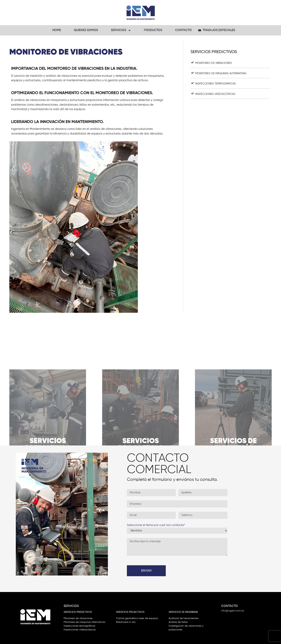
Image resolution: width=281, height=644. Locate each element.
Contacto (183, 30)
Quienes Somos (86, 30)
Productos (153, 30)
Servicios (121, 30)
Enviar (146, 571)
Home (57, 30)
